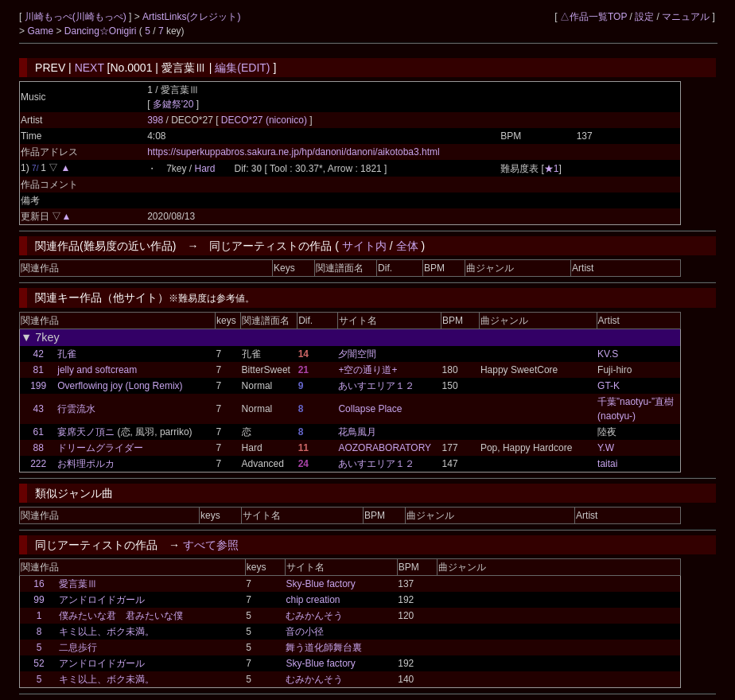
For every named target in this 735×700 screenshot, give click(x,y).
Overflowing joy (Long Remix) (120, 386)
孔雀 (67, 354)
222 (38, 464)
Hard (204, 169)
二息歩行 (78, 647)
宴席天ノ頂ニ (86, 432)
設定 (644, 17)
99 (39, 600)
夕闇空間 (357, 354)
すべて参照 (211, 545)
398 (155, 120)
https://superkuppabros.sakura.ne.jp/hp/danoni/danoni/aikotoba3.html (294, 152)
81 (38, 370)
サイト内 (364, 246)
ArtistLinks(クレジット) (191, 17)
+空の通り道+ (367, 370)
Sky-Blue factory (320, 584)
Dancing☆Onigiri (102, 31)
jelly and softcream (97, 370)
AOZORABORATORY (385, 448)
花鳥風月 (357, 432)
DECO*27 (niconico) (265, 120)
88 (38, 448)
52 (39, 663)
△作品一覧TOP (593, 17)
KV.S (608, 354)
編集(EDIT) (242, 68)
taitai (607, 464)
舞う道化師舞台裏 (324, 647)
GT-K (609, 386)
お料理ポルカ (86, 464)
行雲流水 (76, 409)
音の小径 (305, 632)
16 (39, 584)
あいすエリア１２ (376, 386)
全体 (407, 246)
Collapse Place (370, 409)
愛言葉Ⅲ (78, 584)
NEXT (89, 68)
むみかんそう (314, 616)
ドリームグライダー (100, 448)
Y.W (606, 448)
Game (41, 31)
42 (38, 354)
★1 (552, 169)
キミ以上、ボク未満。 (107, 632)
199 (38, 386)
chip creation (313, 600)
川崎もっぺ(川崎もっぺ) (77, 17)
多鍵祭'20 (173, 104)
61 (38, 432)
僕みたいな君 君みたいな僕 (121, 616)
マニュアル (686, 17)
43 (38, 409)
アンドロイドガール (102, 600)
